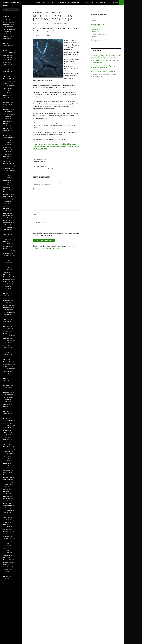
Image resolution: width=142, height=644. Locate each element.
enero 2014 (6, 359)
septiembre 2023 (7, 86)
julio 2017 (6, 260)
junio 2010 (6, 461)
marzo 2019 (6, 213)
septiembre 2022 (7, 114)
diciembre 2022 (7, 107)
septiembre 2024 (7, 57)
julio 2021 (6, 147)
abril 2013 (6, 381)
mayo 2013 (6, 378)
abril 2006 (6, 579)
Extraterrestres (76, 2)
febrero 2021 (6, 159)
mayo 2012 (6, 407)
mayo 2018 (6, 237)
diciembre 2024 (7, 50)
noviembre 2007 (7, 534)
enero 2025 (6, 48)
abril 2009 (6, 494)
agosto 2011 (6, 428)
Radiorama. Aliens (56, 160)
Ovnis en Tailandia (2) (98, 24)
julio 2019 (6, 204)
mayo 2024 (6, 67)
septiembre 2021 (7, 142)
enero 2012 (6, 416)
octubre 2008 (7, 508)
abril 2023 (6, 98)
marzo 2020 (6, 185)
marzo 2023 (6, 100)
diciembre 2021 (7, 135)
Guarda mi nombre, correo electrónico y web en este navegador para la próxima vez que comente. (56, 234)
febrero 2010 (6, 470)
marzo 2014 (6, 355)
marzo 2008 (6, 524)
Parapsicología (64, 2)
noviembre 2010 (7, 449)
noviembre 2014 (7, 336)
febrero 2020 (6, 187)
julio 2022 (6, 119)
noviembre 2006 (7, 562)
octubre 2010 (7, 451)
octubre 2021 (7, 140)
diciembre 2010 (7, 447)
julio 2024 (6, 62)
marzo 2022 (6, 128)
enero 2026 (6, 20)
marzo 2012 (6, 411)
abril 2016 (6, 296)
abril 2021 (6, 154)
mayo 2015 (6, 322)
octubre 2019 (7, 197)
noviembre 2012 (7, 392)
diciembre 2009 (7, 475)
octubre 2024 (7, 55)
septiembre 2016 (7, 284)
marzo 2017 (6, 270)
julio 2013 (6, 373)
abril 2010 (6, 465)
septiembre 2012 (7, 397)
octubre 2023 (7, 83)
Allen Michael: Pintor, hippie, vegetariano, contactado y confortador (106, 67)
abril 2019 (6, 211)
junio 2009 (6, 489)
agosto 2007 (6, 541)
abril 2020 (6, 182)
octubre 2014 (7, 338)
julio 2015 (6, 317)
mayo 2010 (6, 463)
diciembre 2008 (7, 503)
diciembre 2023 (7, 79)
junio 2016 (6, 291)
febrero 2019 (6, 215)
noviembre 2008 (7, 506)
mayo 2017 (6, 265)
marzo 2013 (6, 383)
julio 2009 (6, 487)
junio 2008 (6, 517)
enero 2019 (6, 218)
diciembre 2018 (7, 220)
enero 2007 (6, 557)
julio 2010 (6, 458)
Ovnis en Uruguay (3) (98, 40)
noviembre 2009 (7, 477)
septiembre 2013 (7, 369)
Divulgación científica (103, 2)
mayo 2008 (6, 520)
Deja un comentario (62, 23)
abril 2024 (6, 69)
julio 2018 (6, 232)
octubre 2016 (7, 282)
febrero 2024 (6, 74)
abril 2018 (6, 239)
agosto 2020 (6, 173)
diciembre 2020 (7, 164)
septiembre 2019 (7, 199)
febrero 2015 (6, 329)
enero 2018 (6, 246)
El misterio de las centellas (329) (56, 167)
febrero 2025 (6, 46)
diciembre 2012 (7, 390)
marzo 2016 (6, 298)
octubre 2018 (7, 225)
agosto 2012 (6, 399)
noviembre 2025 (7, 24)
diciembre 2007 (7, 532)
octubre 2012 (7, 395)
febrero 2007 (6, 555)
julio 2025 (6, 34)
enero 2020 (6, 190)
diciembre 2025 (7, 22)
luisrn (50, 23)
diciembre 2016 (7, 277)
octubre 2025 (7, 27)
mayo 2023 (6, 95)
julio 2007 (6, 543)
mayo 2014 (6, 350)
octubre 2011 (7, 423)
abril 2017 (6, 267)
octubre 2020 (7, 168)
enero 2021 (6, 161)
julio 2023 (6, 90)
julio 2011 (6, 430)
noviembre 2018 (7, 223)
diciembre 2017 (7, 248)
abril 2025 (6, 41)
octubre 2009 (7, 480)
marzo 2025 (6, 43)
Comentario (38, 189)
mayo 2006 (6, 576)
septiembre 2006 (7, 567)
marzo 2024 (6, 72)
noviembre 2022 (7, 109)
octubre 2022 (7, 112)
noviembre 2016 (7, 279)
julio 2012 (6, 402)
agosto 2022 (6, 116)
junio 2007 (6, 546)
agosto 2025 (6, 31)
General (116, 2)
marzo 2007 (6, 553)
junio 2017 (6, 263)
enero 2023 (6, 105)
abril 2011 (6, 437)
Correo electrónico (40, 222)
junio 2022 (6, 121)
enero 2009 (6, 501)
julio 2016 (6, 289)
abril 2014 (6, 352)
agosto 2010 (6, 456)
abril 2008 (6, 522)
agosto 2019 (6, 201)
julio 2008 (6, 515)
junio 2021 (6, 149)
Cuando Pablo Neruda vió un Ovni (107, 71)
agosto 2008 (6, 513)
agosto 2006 (6, 569)
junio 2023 (6, 93)
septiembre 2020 (7, 171)
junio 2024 (6, 65)
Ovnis (38, 2)
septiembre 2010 (7, 454)
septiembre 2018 (7, 227)
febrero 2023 (6, 102)
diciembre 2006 (7, 560)
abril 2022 (6, 126)
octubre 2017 (7, 253)
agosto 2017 (6, 258)
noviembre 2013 (7, 364)
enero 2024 (6, 76)
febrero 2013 (6, 385)
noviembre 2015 (7, 307)
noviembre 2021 (7, 138)
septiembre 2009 (7, 482)
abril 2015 (6, 324)
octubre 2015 (7, 310)
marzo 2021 (6, 157)
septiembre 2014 (7, 340)
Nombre (37, 214)
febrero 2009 (6, 499)
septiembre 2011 (7, 425)
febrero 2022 (6, 131)
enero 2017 (6, 274)
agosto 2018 (6, 230)
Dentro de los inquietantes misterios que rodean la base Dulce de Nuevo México (106, 56)
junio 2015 (6, 319)
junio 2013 (6, 376)
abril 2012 (6, 409)
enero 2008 (6, 529)
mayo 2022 (6, 123)
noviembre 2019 (7, 194)
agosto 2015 (6, 315)
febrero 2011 (6, 442)
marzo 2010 (6, 468)
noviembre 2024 (7, 53)
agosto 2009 (6, 484)
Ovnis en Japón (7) (97, 19)
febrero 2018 (6, 244)
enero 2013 (6, 388)
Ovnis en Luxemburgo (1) (99, 35)
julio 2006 (6, 572)
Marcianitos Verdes (11, 2)
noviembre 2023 (7, 81)
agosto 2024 (6, 60)
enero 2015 (6, 331)
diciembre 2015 (7, 305)
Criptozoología (88, 2)
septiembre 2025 (7, 29)
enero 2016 (6, 303)
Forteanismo (46, 2)
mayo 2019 (6, 208)
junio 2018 (6, 234)
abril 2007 (6, 550)
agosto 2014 (6, 343)
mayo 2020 (6, 180)
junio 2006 (6, 574)
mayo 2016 (6, 293)
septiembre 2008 (7, 510)
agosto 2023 (6, 88)
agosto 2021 (6, 145)
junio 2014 (6, 348)
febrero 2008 (6, 527)
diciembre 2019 (7, 192)
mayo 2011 (6, 435)
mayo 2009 (6, 491)
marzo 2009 (6, 496)
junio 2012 (6, 404)
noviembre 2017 (7, 251)
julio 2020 (6, 175)
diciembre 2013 (7, 362)
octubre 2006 (7, 565)
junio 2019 (6, 206)
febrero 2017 (6, 272)
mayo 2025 (6, 39)
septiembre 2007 (7, 539)
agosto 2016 (6, 286)
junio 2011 (6, 432)
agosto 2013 (6, 371)
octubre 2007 (7, 536)
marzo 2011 (6, 440)
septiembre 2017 (7, 256)
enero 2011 (6, 444)
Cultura (55, 2)
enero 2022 (6, 133)
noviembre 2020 (7, 166)
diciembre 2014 (7, 333)
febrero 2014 (6, 357)
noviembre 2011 (7, 421)
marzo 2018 (6, 241)
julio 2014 (6, 345)
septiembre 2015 (7, 312)
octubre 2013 (7, 366)
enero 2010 (6, 473)
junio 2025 (6, 36)
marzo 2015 (6, 326)
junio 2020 (6, 178)
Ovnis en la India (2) (97, 29)
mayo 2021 (6, 152)
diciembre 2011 (7, 418)
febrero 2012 (6, 414)
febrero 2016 (6, 300)
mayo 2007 (6, 548)
